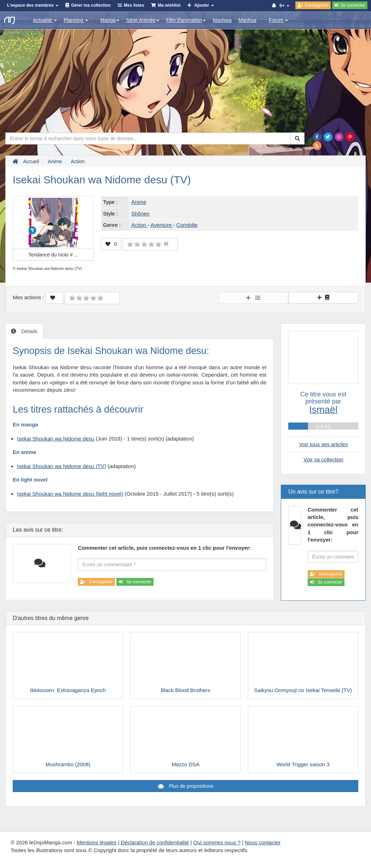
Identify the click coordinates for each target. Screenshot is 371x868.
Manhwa (222, 20)
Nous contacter (263, 842)
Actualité (45, 20)
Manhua (248, 20)
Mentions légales (97, 842)
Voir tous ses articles (324, 444)
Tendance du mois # (53, 255)
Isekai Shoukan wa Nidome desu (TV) (62, 466)
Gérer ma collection (91, 5)
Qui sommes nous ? (217, 842)
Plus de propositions (191, 786)
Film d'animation (186, 20)
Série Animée (143, 20)
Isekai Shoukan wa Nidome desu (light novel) (70, 494)
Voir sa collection (323, 459)
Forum (278, 20)
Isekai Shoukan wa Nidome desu (56, 439)
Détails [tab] (29, 331)
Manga (110, 20)
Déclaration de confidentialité (155, 842)
